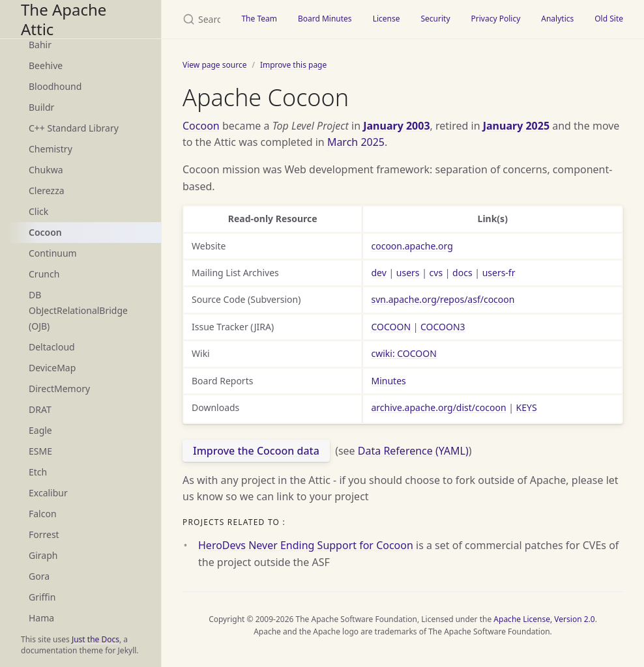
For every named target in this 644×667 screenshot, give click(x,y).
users (408, 273)
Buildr (41, 107)
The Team (259, 19)
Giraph (43, 555)
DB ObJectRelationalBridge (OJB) (78, 310)
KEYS (527, 407)
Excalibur (48, 493)
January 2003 (396, 126)
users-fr (499, 273)
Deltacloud (52, 347)
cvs (436, 273)
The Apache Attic (64, 19)
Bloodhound (55, 86)
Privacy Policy (496, 19)
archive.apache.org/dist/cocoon (438, 407)
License (387, 19)
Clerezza (47, 191)
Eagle (40, 430)
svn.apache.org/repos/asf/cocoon (443, 299)
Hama (41, 618)
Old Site (609, 19)
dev (378, 273)
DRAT (40, 409)
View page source (214, 65)
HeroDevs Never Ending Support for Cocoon (306, 545)
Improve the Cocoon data (256, 451)
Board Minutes (325, 19)
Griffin (42, 597)
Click (38, 211)
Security (435, 19)
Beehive (46, 65)
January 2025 (516, 126)
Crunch (44, 274)
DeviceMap (52, 368)
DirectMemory (59, 389)
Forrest (44, 534)
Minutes (388, 381)
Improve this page (293, 65)
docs (462, 273)
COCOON (391, 327)
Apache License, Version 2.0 (544, 619)
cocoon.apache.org (412, 246)
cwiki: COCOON (403, 353)
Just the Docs (95, 639)
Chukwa (46, 170)
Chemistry (51, 149)
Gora (39, 576)
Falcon (43, 514)
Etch (38, 472)
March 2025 (356, 142)
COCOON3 (443, 327)
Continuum (53, 253)
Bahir (40, 45)
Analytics (557, 19)
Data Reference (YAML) (413, 451)
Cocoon (45, 232)
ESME (40, 451)
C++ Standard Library (74, 128)
